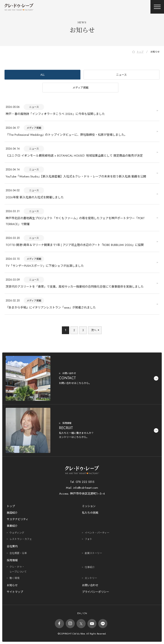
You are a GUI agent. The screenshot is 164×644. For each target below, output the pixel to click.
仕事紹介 (90, 567)
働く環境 (14, 578)
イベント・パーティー (97, 533)
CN (85, 613)
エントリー (91, 578)
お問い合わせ (90, 585)
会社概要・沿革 (18, 553)
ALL (42, 75)
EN (79, 613)
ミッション (89, 506)
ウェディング (17, 533)
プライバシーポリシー (96, 592)
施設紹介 (12, 513)
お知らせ (12, 585)
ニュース (121, 75)
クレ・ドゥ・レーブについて (18, 569)
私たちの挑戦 (90, 513)
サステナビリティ (18, 519)
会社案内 (12, 546)
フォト (88, 539)
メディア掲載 (81, 88)
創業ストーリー (93, 553)
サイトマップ (15, 592)
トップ (11, 506)
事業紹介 (12, 526)
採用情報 (12, 560)
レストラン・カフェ (21, 539)
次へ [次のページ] (94, 331)
